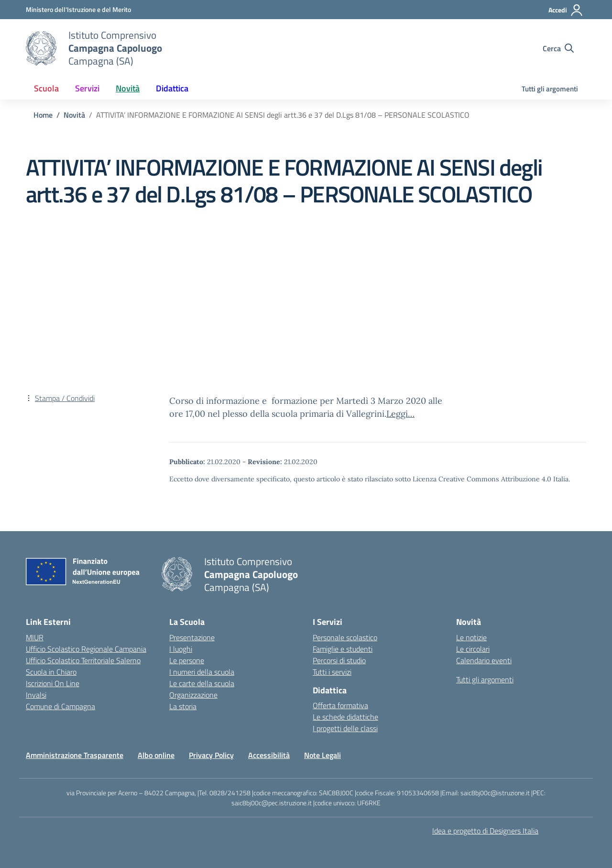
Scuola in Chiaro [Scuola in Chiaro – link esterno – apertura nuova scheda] (51, 672)
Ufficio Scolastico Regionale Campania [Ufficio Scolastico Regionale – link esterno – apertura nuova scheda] (86, 649)
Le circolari (473, 649)
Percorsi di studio (339, 660)
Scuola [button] (46, 88)
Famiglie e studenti (343, 649)
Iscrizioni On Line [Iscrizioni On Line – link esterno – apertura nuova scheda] (53, 683)
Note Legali (322, 755)
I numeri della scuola (202, 672)
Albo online (156, 755)
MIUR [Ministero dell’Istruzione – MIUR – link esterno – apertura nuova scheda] (35, 637)
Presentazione (192, 637)
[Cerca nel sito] (558, 48)
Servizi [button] (87, 88)
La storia (183, 706)
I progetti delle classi (345, 728)
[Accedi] (566, 10)
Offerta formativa (340, 705)
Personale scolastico (345, 637)
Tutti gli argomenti (550, 89)
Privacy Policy (211, 755)
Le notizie (471, 637)
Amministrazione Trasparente (75, 755)
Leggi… (400, 414)
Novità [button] (128, 88)
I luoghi (181, 649)
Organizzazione (193, 695)
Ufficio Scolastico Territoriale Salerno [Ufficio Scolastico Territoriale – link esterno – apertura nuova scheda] (83, 660)
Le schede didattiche (345, 717)
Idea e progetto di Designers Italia (485, 831)
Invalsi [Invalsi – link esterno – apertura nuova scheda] (36, 695)
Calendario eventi (484, 660)
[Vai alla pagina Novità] (74, 115)
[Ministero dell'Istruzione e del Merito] (78, 9)
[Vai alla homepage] (41, 48)
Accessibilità (269, 755)
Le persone (187, 660)
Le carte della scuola (202, 683)
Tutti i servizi (332, 672)
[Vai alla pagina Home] (43, 115)
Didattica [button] (172, 88)
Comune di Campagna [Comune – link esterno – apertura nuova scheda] (60, 706)
